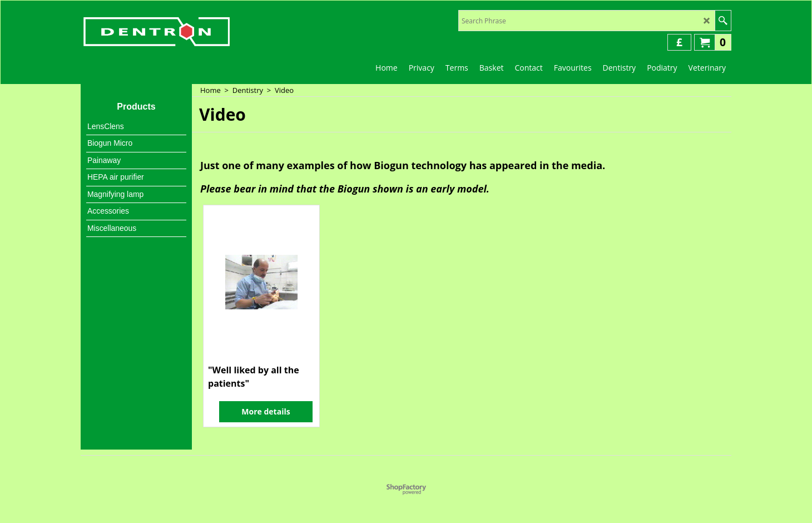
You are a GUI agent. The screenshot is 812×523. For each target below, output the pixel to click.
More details (266, 411)
